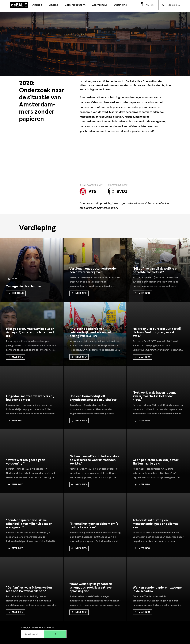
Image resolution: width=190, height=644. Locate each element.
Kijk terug (16, 293)
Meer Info (79, 293)
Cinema (53, 5)
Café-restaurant (75, 5)
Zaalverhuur (100, 5)
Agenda (37, 5)
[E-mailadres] (33, 634)
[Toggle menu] (6, 5)
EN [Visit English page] (153, 5)
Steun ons (120, 5)
